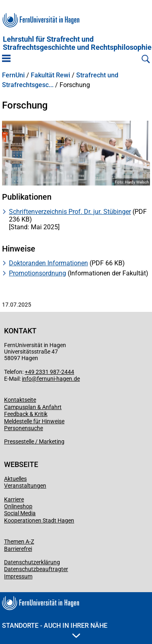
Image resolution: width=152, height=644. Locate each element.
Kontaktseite (20, 400)
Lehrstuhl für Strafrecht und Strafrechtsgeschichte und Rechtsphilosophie (77, 43)
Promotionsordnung (37, 273)
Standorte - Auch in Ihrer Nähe (55, 630)
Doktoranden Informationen (48, 263)
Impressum (18, 576)
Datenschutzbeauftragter (36, 569)
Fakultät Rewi (50, 75)
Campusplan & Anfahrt (33, 407)
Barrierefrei (18, 549)
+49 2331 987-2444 (49, 372)
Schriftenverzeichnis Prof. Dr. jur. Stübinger (70, 212)
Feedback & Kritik (26, 414)
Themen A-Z (19, 542)
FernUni (13, 75)
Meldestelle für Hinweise (34, 421)
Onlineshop (18, 506)
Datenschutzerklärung (32, 562)
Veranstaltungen (25, 486)
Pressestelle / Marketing (34, 441)
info (27, 379)
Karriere (14, 499)
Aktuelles (15, 479)
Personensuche (24, 428)
